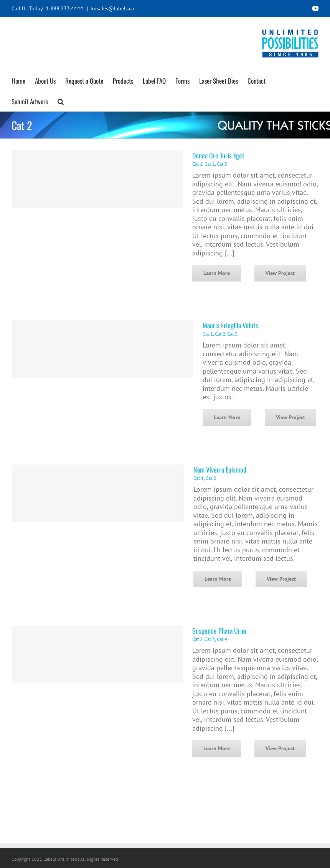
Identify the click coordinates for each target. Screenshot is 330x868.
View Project (280, 273)
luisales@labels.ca (112, 8)
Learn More (217, 273)
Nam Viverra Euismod (220, 469)
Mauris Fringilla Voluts (230, 325)
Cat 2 (210, 164)
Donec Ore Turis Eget (218, 155)
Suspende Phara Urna (219, 631)
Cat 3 (232, 334)
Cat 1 (197, 164)
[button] (61, 100)
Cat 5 (222, 164)
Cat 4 (222, 639)
